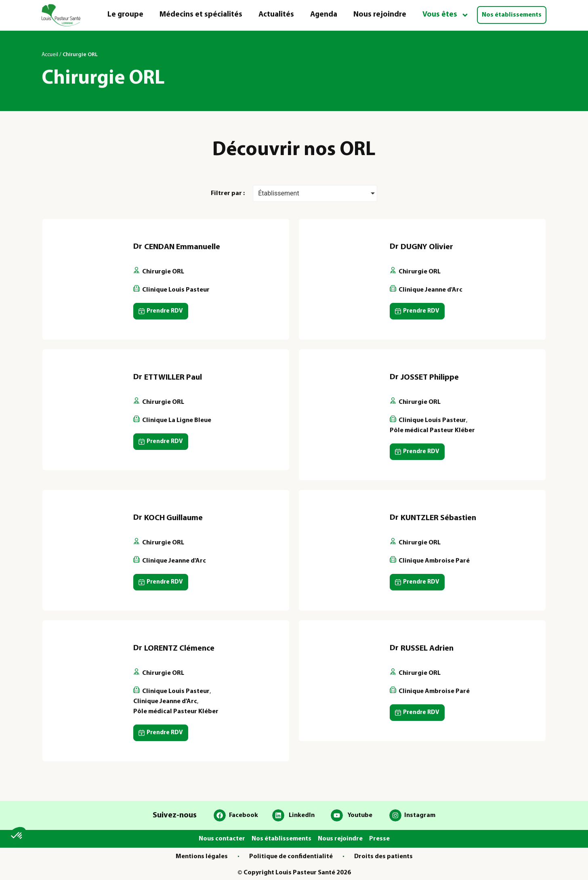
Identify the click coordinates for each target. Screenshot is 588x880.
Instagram (420, 815)
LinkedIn (302, 815)
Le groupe (125, 15)
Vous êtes (446, 15)
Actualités (276, 15)
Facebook (244, 815)
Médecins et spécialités (201, 15)
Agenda (324, 15)
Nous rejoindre (380, 15)
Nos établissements (512, 15)
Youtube (360, 815)
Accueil (50, 55)
